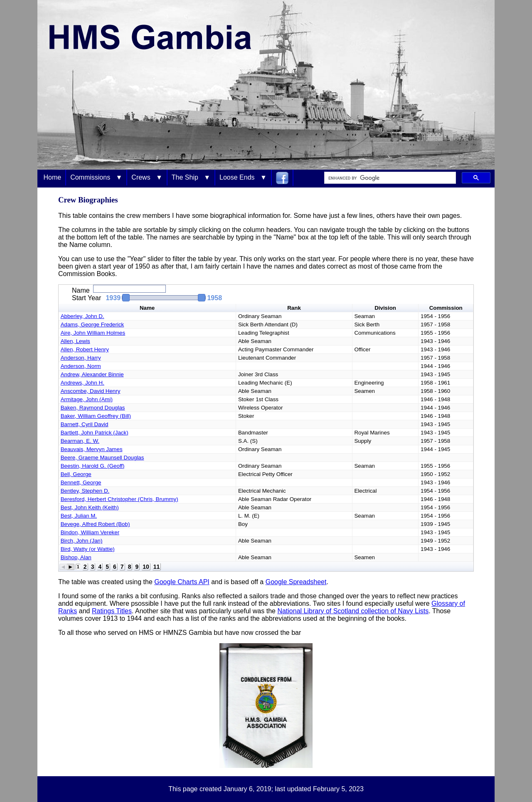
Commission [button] (446, 308)
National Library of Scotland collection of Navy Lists (353, 611)
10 (146, 567)
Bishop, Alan (76, 557)
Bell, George (76, 474)
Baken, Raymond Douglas (93, 408)
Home (52, 177)
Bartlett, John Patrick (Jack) (95, 433)
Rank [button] (294, 308)
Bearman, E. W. (80, 441)
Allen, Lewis (75, 341)
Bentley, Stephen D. (85, 491)
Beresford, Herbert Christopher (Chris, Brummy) (119, 499)
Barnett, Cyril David (85, 424)
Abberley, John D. (83, 316)
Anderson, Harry (81, 358)
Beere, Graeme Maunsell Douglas (102, 458)
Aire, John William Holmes (93, 333)
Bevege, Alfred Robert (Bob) (95, 524)
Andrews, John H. (83, 383)
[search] (389, 178)
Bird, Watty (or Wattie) (88, 549)
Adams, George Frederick (92, 325)
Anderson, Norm (81, 366)
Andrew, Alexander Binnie (92, 374)
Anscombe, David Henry (91, 391)
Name (81, 290)
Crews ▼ (147, 177)
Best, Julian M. (79, 516)
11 (157, 567)
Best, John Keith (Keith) (90, 507)
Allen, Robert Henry (85, 349)
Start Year (86, 298)
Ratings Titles (112, 611)
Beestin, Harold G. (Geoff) (93, 466)
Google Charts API (182, 582)
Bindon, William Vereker (90, 532)
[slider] (164, 298)
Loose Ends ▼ (243, 177)
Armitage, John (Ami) (87, 399)
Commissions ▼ (96, 177)
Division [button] (385, 308)
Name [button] (147, 308)
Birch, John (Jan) (82, 541)
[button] (160, 298)
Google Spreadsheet (296, 582)
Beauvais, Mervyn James (92, 449)
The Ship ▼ (191, 177)
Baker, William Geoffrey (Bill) (96, 416)
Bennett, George (81, 482)
